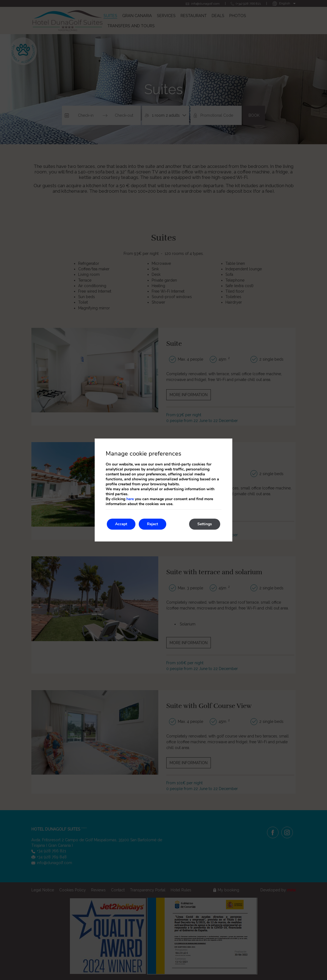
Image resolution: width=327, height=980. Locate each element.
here (130, 499)
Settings (205, 524)
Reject (152, 524)
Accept (121, 524)
